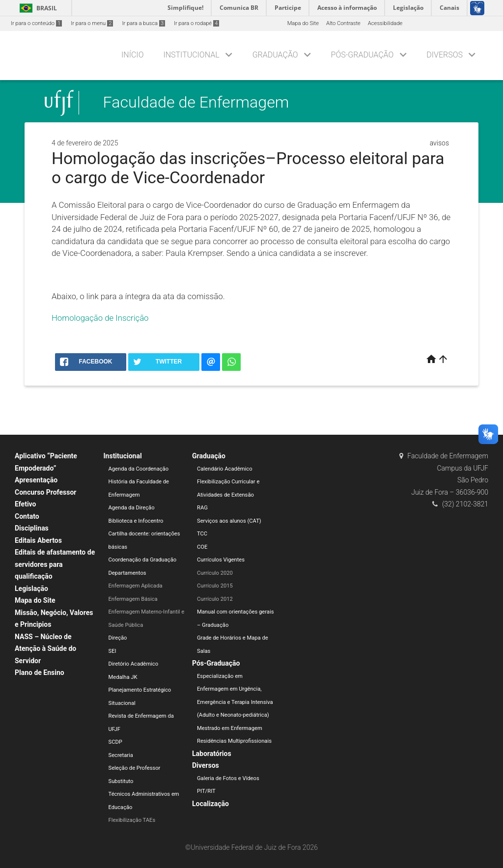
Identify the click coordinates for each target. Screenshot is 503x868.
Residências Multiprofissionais (234, 741)
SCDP (115, 742)
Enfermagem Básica (133, 599)
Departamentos (127, 573)
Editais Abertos (38, 540)
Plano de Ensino (40, 672)
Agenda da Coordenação (139, 469)
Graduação (275, 55)
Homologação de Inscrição (100, 318)
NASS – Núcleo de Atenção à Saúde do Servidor (45, 649)
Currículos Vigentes (221, 560)
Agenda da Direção (132, 508)
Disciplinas (32, 528)
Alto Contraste (343, 23)
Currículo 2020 (215, 573)
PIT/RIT (206, 791)
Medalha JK (123, 677)
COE (202, 547)
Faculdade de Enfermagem (196, 103)
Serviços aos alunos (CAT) (229, 521)
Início (132, 55)
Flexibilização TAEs (132, 820)
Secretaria (121, 755)
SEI (112, 651)
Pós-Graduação (363, 55)
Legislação (31, 588)
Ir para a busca (143, 23)
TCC (202, 534)
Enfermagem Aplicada (136, 586)
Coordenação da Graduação (143, 560)
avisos (439, 143)
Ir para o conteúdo (36, 23)
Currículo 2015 (215, 586)
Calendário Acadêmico (225, 469)
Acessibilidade (385, 23)
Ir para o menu (92, 23)
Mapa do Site (303, 23)
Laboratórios (212, 754)
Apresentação (36, 480)
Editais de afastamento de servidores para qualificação (55, 564)
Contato (27, 516)
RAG (202, 508)
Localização (210, 804)
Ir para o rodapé (196, 23)
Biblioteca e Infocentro (136, 521)
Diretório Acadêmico (134, 664)
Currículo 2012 (215, 599)
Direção (118, 638)
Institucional (191, 55)
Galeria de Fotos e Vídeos (228, 778)
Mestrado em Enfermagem (230, 728)
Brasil (37, 8)
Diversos (445, 55)
